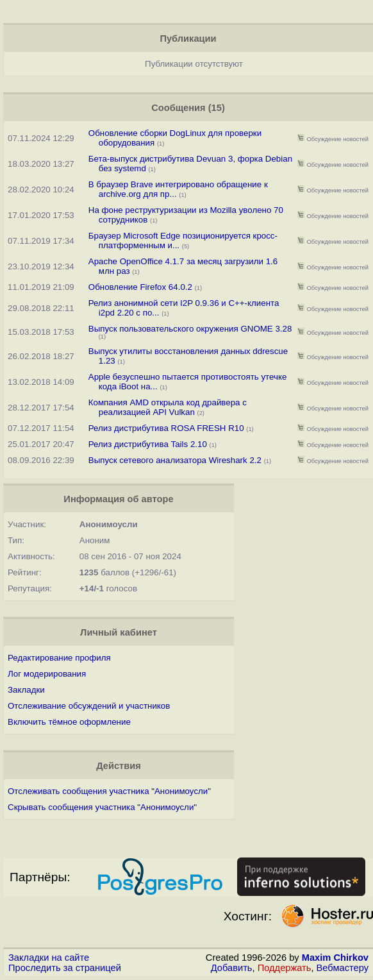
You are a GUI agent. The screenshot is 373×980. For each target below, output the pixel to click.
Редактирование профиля (59, 658)
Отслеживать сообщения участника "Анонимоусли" (109, 791)
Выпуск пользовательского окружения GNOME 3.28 (190, 329)
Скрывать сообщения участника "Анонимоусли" (102, 807)
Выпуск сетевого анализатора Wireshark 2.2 (175, 460)
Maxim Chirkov (335, 958)
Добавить (232, 968)
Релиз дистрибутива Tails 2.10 (149, 444)
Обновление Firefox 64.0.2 (140, 287)
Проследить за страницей (65, 968)
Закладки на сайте (49, 958)
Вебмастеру (343, 968)
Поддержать (285, 968)
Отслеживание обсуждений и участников (89, 706)
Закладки (26, 690)
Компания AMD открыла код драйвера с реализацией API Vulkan (168, 407)
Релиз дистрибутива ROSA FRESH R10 (166, 428)
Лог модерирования (47, 674)
